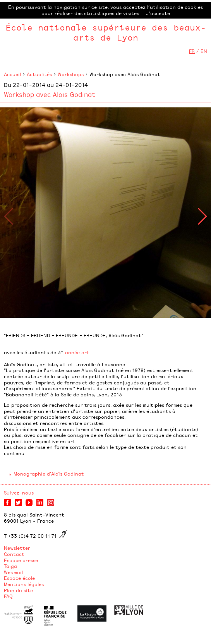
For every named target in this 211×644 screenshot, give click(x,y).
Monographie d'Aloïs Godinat (49, 474)
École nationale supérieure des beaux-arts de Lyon (106, 32)
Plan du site (18, 590)
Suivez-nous (19, 493)
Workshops (71, 74)
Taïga (10, 566)
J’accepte (158, 13)
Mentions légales (24, 584)
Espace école (19, 578)
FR (192, 51)
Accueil (12, 74)
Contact (14, 554)
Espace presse (21, 560)
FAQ (8, 596)
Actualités (39, 74)
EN (204, 51)
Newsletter (17, 548)
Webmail (13, 572)
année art (77, 352)
